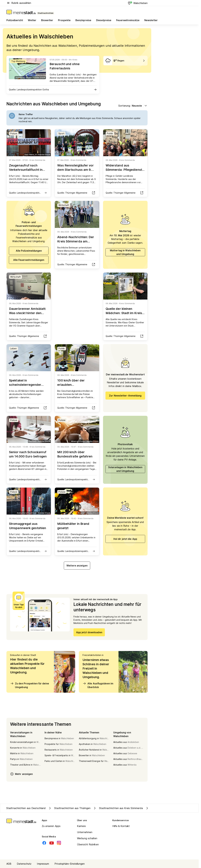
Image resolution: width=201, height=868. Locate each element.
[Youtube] (52, 843)
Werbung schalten (87, 838)
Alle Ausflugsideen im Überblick (98, 685)
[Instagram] (59, 843)
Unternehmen (85, 832)
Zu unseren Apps (51, 826)
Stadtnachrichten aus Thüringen (69, 808)
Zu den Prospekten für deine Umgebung (30, 685)
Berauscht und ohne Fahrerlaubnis (65, 66)
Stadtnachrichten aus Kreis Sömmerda (118, 808)
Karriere (81, 826)
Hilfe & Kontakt (121, 826)
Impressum (43, 864)
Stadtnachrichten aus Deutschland (26, 808)
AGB (9, 864)
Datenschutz (24, 864)
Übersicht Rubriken (88, 844)
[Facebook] (44, 843)
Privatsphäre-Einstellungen (70, 864)
